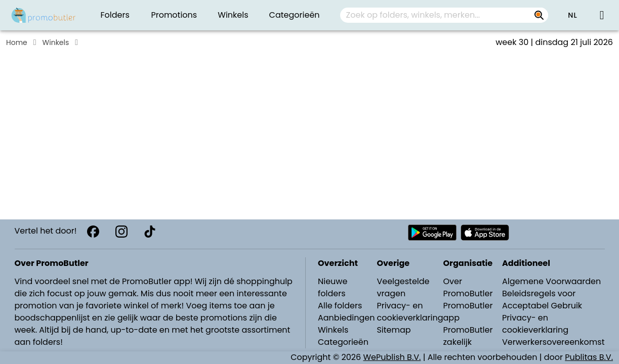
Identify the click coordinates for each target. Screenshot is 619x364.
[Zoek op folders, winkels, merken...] (539, 15)
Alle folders (340, 306)
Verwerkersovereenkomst (553, 342)
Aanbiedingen (346, 318)
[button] (572, 15)
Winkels (56, 42)
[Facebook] (93, 232)
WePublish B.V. (392, 357)
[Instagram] (121, 232)
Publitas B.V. (589, 357)
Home (17, 42)
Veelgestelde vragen (403, 287)
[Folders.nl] (44, 15)
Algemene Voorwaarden (551, 281)
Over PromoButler (468, 287)
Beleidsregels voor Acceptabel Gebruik (542, 300)
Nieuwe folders (333, 287)
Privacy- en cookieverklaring (410, 312)
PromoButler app (468, 312)
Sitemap (394, 330)
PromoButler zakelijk (468, 336)
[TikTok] (150, 232)
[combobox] (444, 15)
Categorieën (343, 342)
